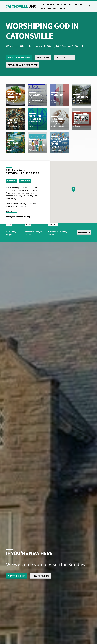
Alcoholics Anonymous (35, 232)
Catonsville (21, 6)
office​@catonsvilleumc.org (18, 217)
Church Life (62, 4)
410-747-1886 (12, 211)
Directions (25, 180)
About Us (51, 4)
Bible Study (11, 232)
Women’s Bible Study (58, 232)
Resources (52, 8)
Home (43, 4)
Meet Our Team (76, 4)
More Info (12, 180)
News (43, 8)
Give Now (62, 8)
